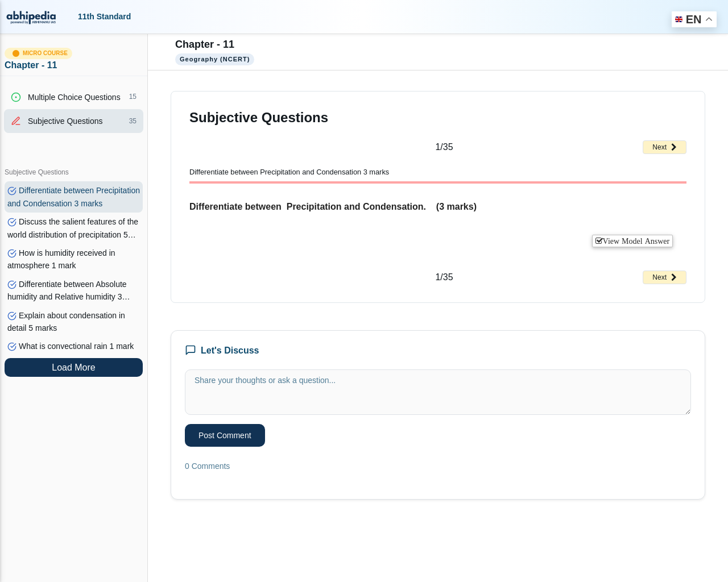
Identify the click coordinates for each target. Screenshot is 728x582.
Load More (74, 367)
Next (665, 147)
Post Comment (225, 435)
